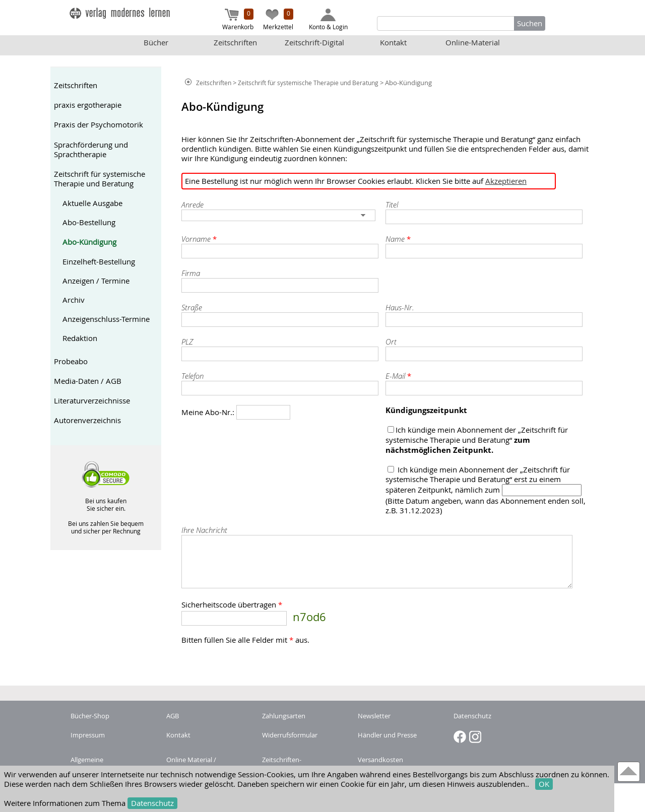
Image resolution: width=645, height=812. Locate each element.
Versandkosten (380, 760)
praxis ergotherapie (88, 105)
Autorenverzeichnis (87, 420)
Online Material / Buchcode (191, 764)
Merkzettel (278, 20)
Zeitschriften (235, 43)
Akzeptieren (506, 181)
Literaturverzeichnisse (92, 401)
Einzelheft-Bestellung (99, 262)
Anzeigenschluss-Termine (106, 319)
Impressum (88, 735)
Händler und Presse (387, 735)
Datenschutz (152, 803)
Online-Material (473, 43)
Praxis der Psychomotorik (99, 125)
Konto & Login (328, 20)
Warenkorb (238, 20)
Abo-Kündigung (89, 242)
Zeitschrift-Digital (314, 43)
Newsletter (374, 716)
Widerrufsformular (290, 735)
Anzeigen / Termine (96, 281)
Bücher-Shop (90, 716)
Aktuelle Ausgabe (92, 203)
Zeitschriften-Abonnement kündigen (297, 764)
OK (544, 784)
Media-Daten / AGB (88, 381)
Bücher (156, 43)
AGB (173, 716)
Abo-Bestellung (89, 222)
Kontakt (393, 43)
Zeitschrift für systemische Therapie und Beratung (100, 179)
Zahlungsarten (284, 716)
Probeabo (71, 361)
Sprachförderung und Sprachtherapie (91, 150)
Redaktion (80, 338)
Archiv (74, 300)
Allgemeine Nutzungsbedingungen (105, 764)
